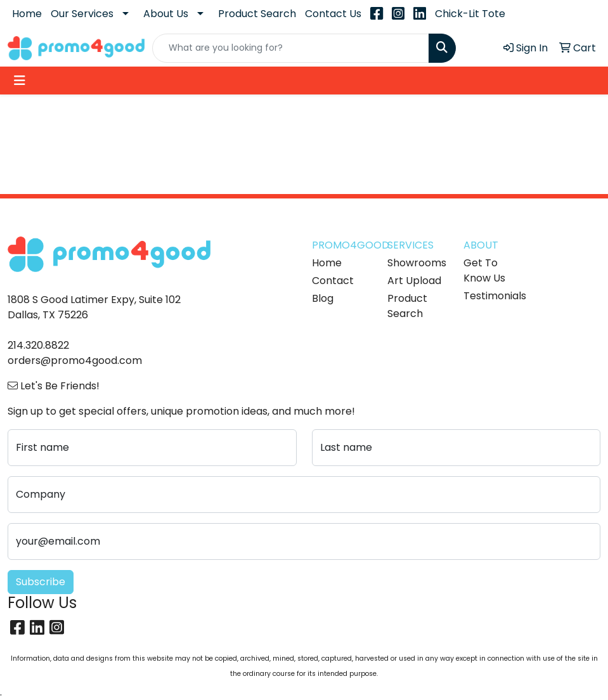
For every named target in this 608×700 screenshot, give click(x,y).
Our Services (82, 14)
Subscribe (41, 582)
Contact (333, 281)
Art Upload (414, 281)
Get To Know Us (484, 270)
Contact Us (333, 14)
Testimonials (494, 296)
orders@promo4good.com (75, 360)
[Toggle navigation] (20, 81)
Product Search (257, 14)
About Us (166, 14)
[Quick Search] (291, 48)
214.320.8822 (38, 345)
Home (27, 14)
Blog (323, 298)
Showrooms (417, 263)
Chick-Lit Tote (470, 14)
